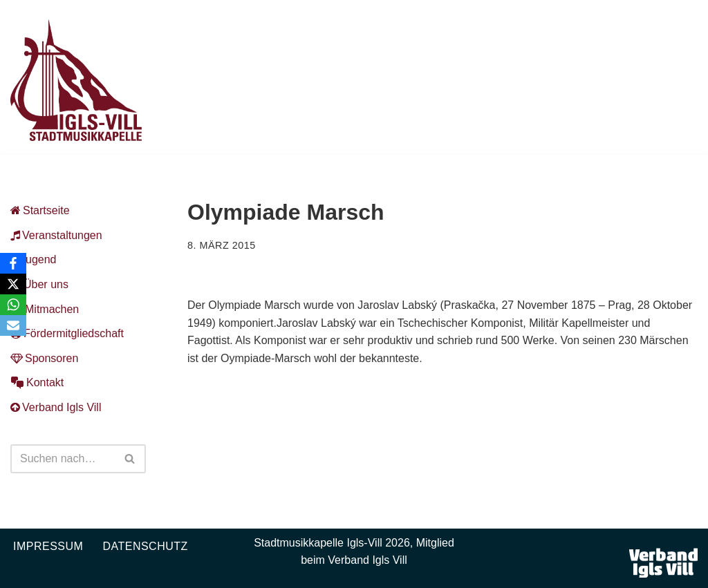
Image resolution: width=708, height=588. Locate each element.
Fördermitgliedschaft (67, 333)
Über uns (39, 284)
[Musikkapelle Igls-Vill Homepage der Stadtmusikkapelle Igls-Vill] (76, 80)
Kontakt (37, 382)
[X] (13, 284)
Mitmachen (45, 309)
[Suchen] (63, 459)
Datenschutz (145, 546)
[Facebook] (13, 263)
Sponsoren (44, 358)
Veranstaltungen (56, 235)
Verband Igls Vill (56, 407)
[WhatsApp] (13, 305)
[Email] (13, 325)
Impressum (48, 546)
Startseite (40, 210)
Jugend (34, 259)
